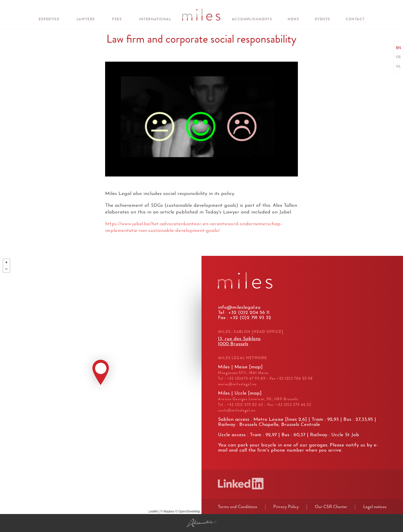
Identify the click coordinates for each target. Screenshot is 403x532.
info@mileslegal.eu (239, 308)
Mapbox (169, 511)
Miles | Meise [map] (240, 367)
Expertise (49, 19)
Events (322, 19)
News (294, 19)
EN (399, 48)
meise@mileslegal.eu (237, 384)
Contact (355, 19)
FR (398, 57)
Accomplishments (252, 19)
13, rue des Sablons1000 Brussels (239, 342)
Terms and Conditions (238, 507)
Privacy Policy (286, 507)
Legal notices (375, 507)
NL (398, 67)
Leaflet (153, 511)
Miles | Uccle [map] (240, 393)
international (155, 19)
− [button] (6, 269)
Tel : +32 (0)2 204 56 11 (244, 313)
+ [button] (6, 262)
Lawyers (86, 19)
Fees (117, 19)
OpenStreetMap (189, 511)
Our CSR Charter (331, 507)
